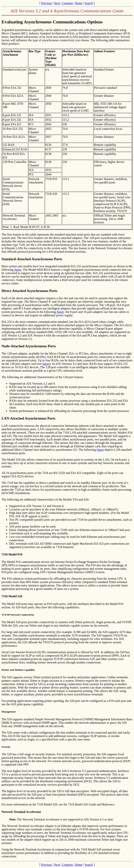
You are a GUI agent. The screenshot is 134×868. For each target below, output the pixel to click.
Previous (46, 3)
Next (57, 3)
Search (89, 3)
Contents (67, 3)
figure (18, 270)
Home (79, 3)
